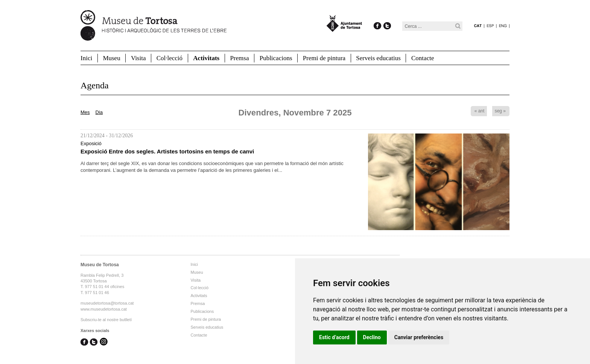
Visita (138, 58)
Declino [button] (372, 337)
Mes (85, 112)
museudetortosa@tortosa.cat (107, 303)
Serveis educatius (378, 58)
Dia (99, 112)
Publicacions (276, 58)
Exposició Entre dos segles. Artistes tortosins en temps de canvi (167, 151)
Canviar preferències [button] (419, 337)
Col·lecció (170, 58)
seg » (500, 111)
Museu (111, 58)
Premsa (239, 58)
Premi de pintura (324, 58)
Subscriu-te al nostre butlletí (106, 320)
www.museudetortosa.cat (104, 309)
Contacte (423, 58)
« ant (480, 111)
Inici (86, 58)
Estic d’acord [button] (334, 337)
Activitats (206, 58)
